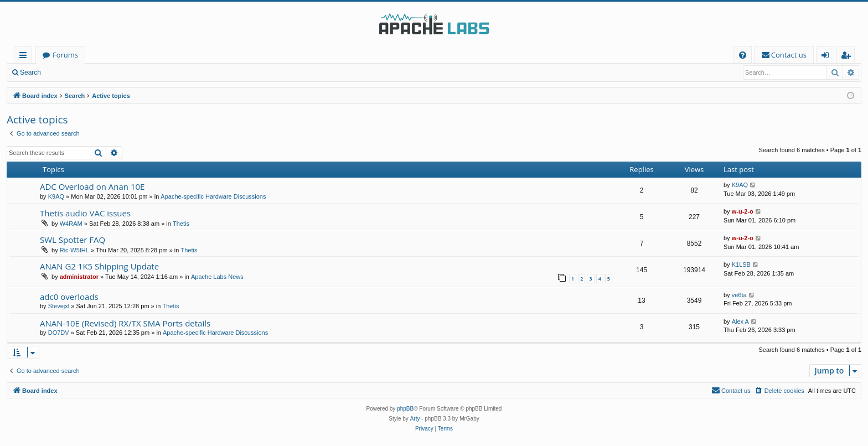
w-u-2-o (743, 211)
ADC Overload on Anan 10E (92, 186)
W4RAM (71, 224)
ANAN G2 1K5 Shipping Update (99, 266)
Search (30, 72)
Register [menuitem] (848, 57)
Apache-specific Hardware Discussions (213, 196)
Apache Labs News (217, 277)
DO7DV (59, 333)
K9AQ (56, 196)
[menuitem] (743, 55)
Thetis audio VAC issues (85, 213)
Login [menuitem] (827, 57)
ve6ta (739, 295)
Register (102, 72)
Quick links (25, 57)
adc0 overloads (69, 297)
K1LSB (741, 265)
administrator (79, 277)
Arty (415, 419)
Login (65, 72)
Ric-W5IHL (74, 250)
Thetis (181, 224)
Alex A (740, 321)
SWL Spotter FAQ (73, 240)
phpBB (405, 409)
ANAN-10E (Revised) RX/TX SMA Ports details (125, 323)
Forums (65, 55)
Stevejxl (59, 306)
